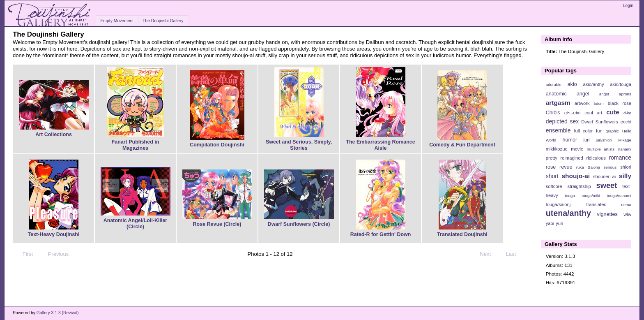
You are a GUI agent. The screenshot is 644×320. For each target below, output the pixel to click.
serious (610, 167)
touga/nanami (619, 196)
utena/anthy (568, 213)
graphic (612, 131)
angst (604, 94)
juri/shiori (604, 140)
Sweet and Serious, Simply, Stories (299, 145)
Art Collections (54, 134)
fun (599, 131)
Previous (54, 254)
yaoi (550, 223)
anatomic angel (568, 94)
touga (570, 196)
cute (613, 112)
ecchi (626, 122)
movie (577, 149)
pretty (552, 158)
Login (628, 6)
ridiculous (596, 158)
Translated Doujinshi (462, 234)
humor (570, 140)
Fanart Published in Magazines (136, 145)
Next (489, 254)
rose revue (559, 167)
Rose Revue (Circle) (217, 224)
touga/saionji (559, 204)
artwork (582, 103)
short (552, 176)
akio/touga (621, 84)
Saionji (594, 167)
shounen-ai (605, 176)
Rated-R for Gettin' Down (381, 234)
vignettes (607, 214)
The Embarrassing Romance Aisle (380, 145)
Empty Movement (117, 21)
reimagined (572, 158)
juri (587, 140)
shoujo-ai (576, 176)
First (24, 254)
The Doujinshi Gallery (163, 21)
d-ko (627, 113)
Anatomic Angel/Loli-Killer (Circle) (135, 224)
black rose (620, 103)
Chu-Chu (572, 113)
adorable (554, 85)
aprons (625, 94)
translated (596, 204)
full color (583, 131)
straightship (579, 186)
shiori (626, 167)
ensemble (558, 130)
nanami (625, 149)
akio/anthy (593, 84)
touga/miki (591, 196)
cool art (593, 113)
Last (515, 254)
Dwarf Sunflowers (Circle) (299, 224)
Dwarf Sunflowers (600, 122)
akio (572, 84)
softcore (554, 186)
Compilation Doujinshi (217, 145)
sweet (607, 185)
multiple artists (601, 149)
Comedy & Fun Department (462, 145)
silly (625, 176)
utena (626, 205)
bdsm (599, 103)
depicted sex (562, 121)
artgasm (558, 103)
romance (620, 158)
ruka (580, 167)
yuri (559, 223)
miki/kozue (557, 149)
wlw (627, 214)
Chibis (553, 113)
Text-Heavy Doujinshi (54, 234)
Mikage (625, 140)
